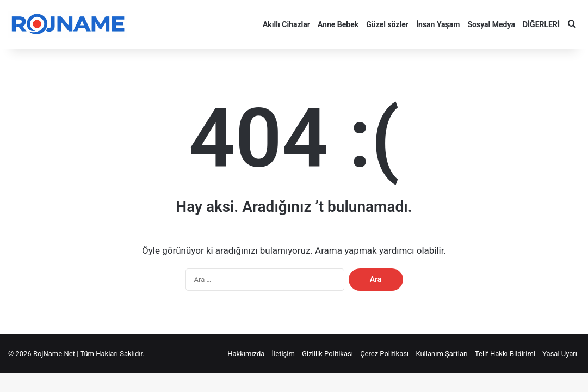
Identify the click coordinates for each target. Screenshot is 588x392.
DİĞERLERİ (541, 24)
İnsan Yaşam (438, 24)
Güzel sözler (387, 24)
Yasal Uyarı (560, 354)
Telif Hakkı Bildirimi (505, 354)
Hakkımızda (246, 354)
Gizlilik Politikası (327, 354)
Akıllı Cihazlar (286, 24)
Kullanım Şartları (441, 354)
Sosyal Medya (491, 24)
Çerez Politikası (384, 354)
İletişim (283, 354)
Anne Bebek (338, 24)
